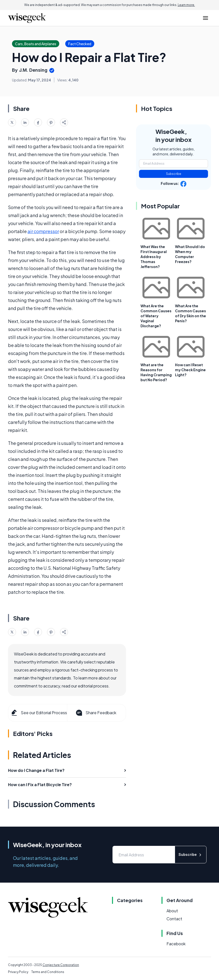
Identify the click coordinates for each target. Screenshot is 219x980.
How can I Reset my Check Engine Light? (190, 370)
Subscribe (174, 174)
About (172, 911)
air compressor (43, 231)
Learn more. (186, 5)
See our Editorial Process (39, 713)
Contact (174, 919)
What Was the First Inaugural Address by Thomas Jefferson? (154, 257)
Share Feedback (96, 713)
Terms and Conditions (48, 972)
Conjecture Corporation (61, 965)
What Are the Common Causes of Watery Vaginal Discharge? (156, 316)
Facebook (176, 944)
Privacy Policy (18, 972)
